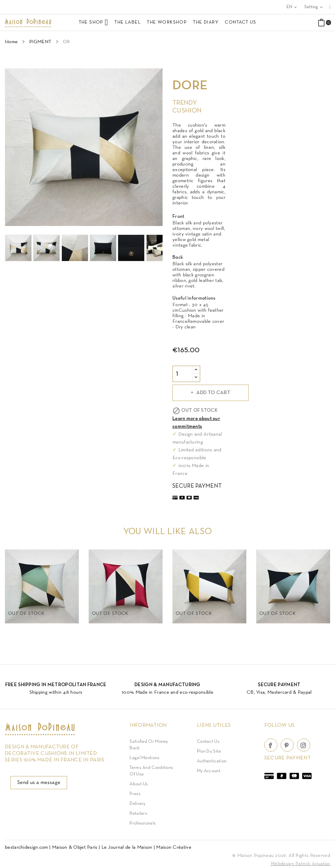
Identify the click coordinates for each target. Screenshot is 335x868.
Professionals (143, 823)
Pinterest (287, 745)
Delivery (137, 804)
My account (209, 771)
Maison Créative (174, 847)
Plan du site (209, 751)
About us (139, 784)
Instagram (304, 745)
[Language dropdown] (292, 7)
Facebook (271, 745)
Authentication (212, 761)
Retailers (138, 814)
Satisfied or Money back (149, 745)
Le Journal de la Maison (127, 847)
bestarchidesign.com (26, 847)
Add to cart (213, 393)
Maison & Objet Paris (75, 847)
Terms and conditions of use (151, 771)
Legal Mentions (144, 758)
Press (135, 794)
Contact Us (208, 742)
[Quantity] (183, 374)
